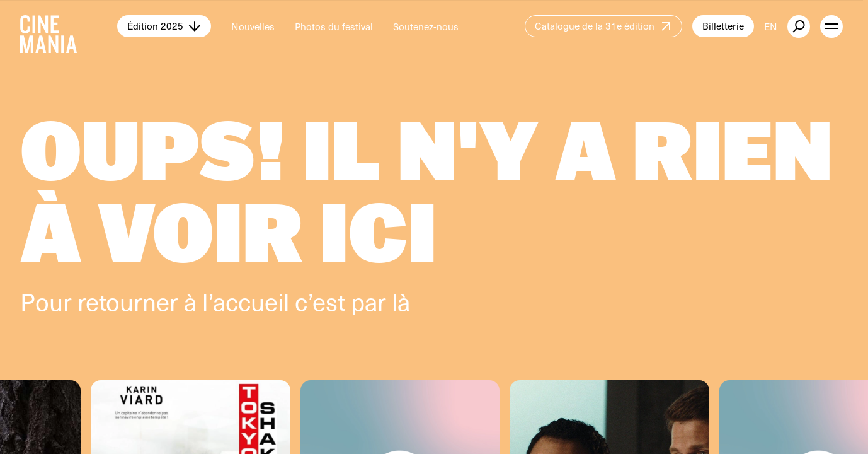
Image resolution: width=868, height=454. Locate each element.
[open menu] (831, 26)
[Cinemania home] (69, 26)
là (401, 301)
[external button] (799, 26)
